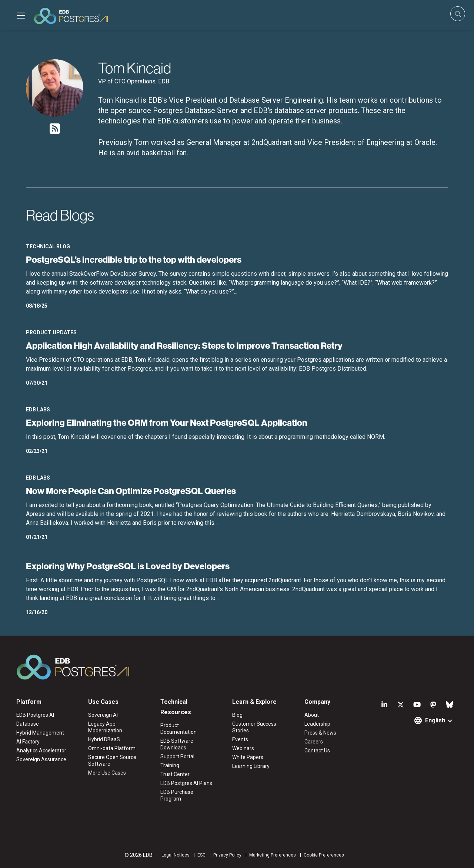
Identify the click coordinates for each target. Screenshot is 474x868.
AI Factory (28, 742)
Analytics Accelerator (41, 751)
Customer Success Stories (254, 727)
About (312, 715)
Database (28, 724)
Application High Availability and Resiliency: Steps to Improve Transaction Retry (184, 345)
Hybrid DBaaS (104, 739)
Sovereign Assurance (41, 759)
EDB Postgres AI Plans (186, 783)
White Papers (248, 757)
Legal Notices (176, 855)
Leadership (317, 724)
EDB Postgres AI (35, 715)
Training (170, 765)
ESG (201, 855)
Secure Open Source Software (112, 761)
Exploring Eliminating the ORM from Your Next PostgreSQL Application (167, 423)
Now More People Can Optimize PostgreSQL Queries (131, 491)
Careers (314, 742)
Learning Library (251, 766)
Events (240, 739)
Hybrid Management (40, 733)
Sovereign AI (103, 715)
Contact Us (317, 751)
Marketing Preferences (273, 855)
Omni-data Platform (112, 748)
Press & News (320, 733)
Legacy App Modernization (105, 727)
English (435, 720)
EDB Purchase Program (177, 795)
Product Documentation (178, 729)
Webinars (243, 748)
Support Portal (177, 756)
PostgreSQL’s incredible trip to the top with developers (134, 259)
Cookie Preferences (324, 855)
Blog (237, 715)
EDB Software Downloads (177, 744)
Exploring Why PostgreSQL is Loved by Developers (128, 566)
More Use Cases (107, 773)
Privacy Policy (227, 855)
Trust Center (175, 774)
